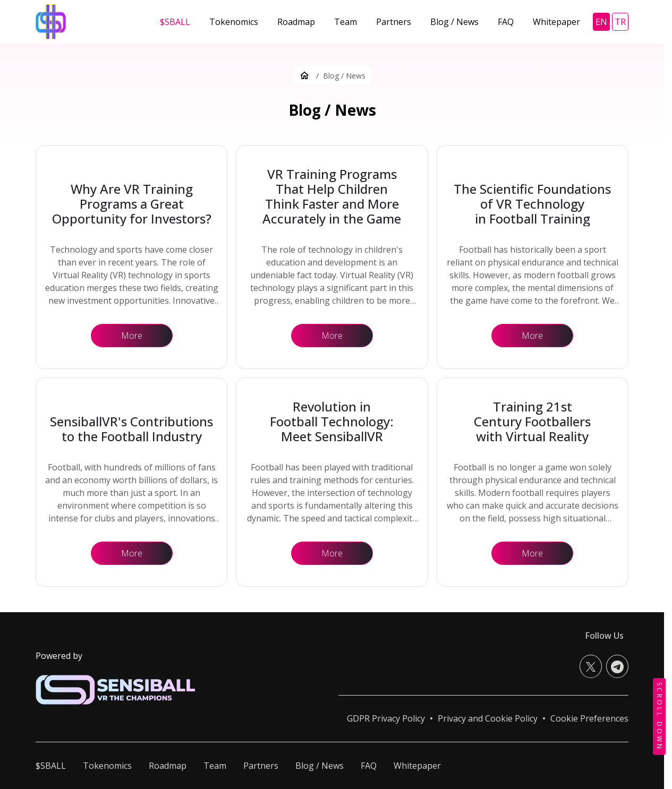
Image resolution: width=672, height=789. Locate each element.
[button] (589, 718)
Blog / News (320, 766)
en (601, 22)
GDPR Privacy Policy (386, 718)
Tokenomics (107, 766)
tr (620, 22)
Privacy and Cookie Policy (488, 718)
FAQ (369, 766)
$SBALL (51, 766)
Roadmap (168, 766)
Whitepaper (417, 766)
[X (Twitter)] (591, 666)
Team (215, 766)
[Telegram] (617, 666)
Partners (261, 766)
